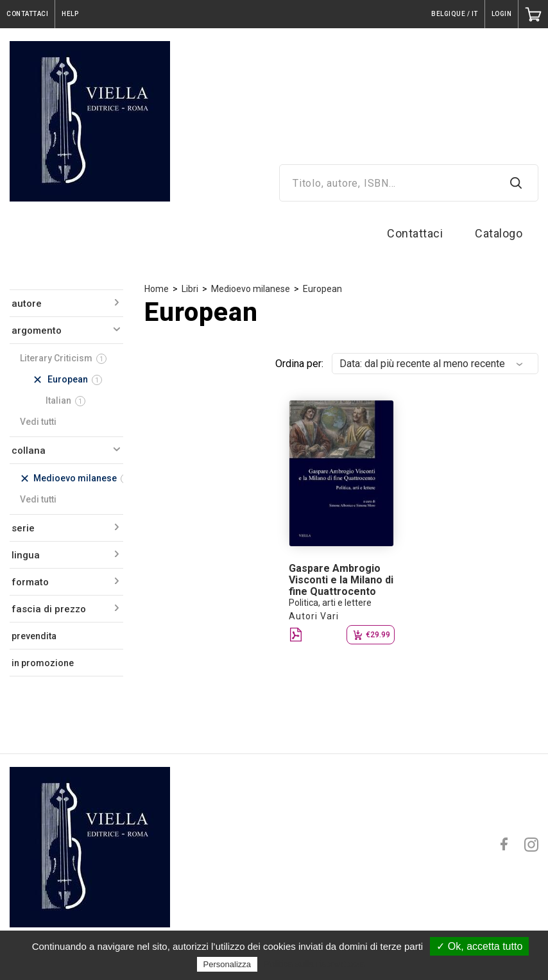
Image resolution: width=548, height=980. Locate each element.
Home (157, 289)
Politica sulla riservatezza (314, 964)
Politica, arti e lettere (330, 603)
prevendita (34, 636)
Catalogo (499, 233)
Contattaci (415, 233)
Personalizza (227, 964)
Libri (190, 289)
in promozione (43, 663)
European (322, 289)
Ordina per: (299, 364)
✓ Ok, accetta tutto (479, 946)
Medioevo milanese (251, 289)
